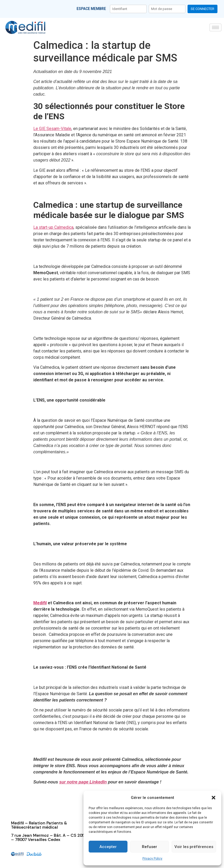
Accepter (108, 847)
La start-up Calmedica (53, 227)
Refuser (150, 847)
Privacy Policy (152, 859)
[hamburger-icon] (215, 27)
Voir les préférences (194, 847)
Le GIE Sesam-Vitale (52, 129)
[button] (214, 798)
